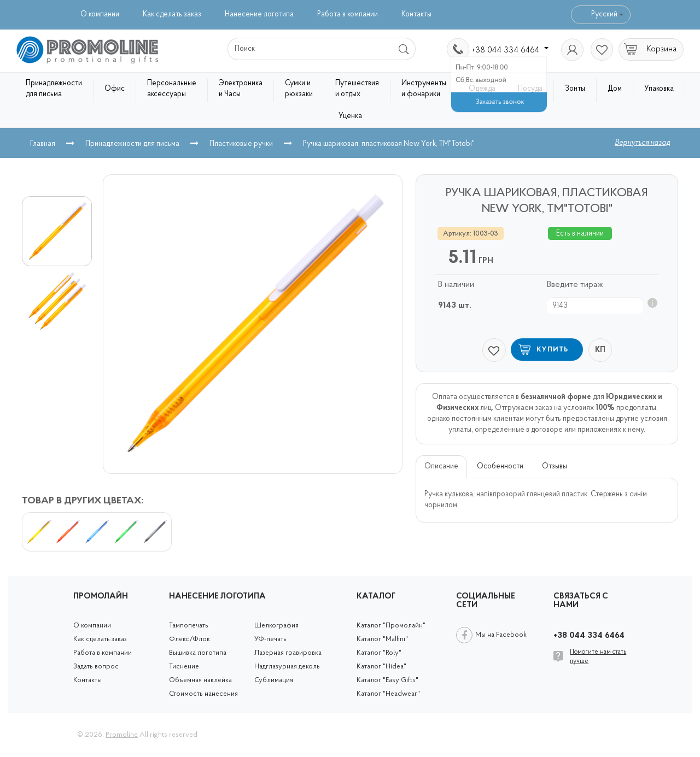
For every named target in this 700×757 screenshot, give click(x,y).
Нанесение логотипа (259, 14)
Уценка (350, 116)
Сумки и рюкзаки (299, 89)
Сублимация (274, 680)
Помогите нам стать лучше (598, 657)
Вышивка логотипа (198, 653)
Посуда (530, 89)
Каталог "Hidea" (381, 667)
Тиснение (184, 667)
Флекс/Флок (189, 639)
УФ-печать (270, 639)
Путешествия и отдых (357, 89)
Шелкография (276, 626)
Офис (115, 89)
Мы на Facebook (501, 635)
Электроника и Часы (241, 89)
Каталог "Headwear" (388, 694)
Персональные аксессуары (172, 89)
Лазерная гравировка (288, 653)
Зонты (575, 89)
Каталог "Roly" (379, 653)
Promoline (122, 735)
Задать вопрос (96, 667)
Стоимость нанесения (203, 694)
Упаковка (659, 89)
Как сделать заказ (172, 14)
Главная (43, 144)
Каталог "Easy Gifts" (387, 680)
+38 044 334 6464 (510, 50)
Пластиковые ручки (241, 144)
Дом (615, 89)
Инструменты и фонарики (424, 89)
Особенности (500, 466)
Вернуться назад (642, 143)
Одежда (482, 89)
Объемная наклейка (200, 680)
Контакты (416, 14)
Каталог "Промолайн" (391, 626)
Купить (553, 350)
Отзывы (555, 466)
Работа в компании (348, 14)
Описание (441, 466)
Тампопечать (189, 626)
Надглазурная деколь (287, 667)
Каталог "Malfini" (382, 639)
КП (600, 350)
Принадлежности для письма (54, 89)
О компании (100, 14)
